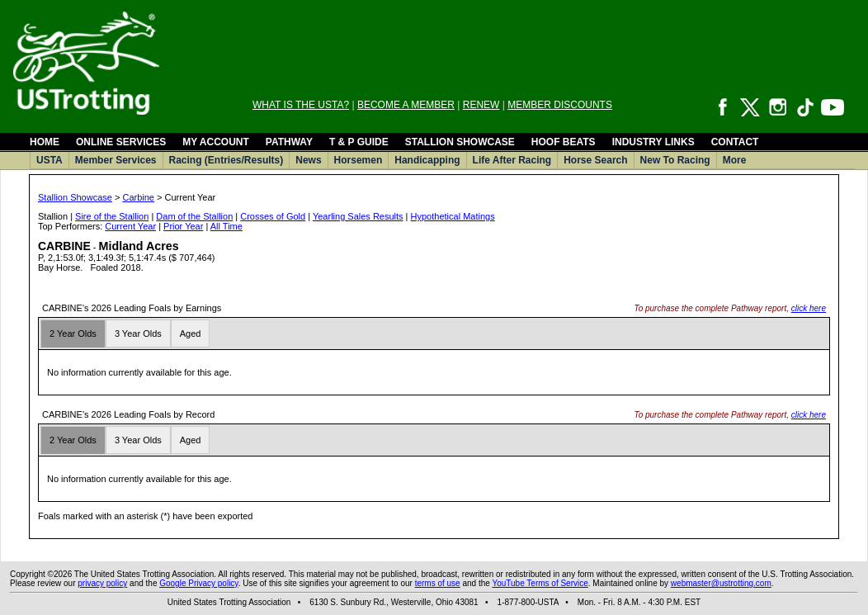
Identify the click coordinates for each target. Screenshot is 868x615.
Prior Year (183, 226)
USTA (50, 160)
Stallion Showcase (75, 197)
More (735, 160)
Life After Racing (512, 160)
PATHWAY (289, 142)
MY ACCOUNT (216, 142)
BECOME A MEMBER (406, 105)
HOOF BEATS (564, 142)
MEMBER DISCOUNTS (560, 105)
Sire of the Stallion (112, 216)
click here (809, 308)
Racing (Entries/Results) (226, 160)
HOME (45, 142)
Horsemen (359, 160)
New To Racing (675, 160)
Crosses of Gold (273, 216)
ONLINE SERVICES (121, 142)
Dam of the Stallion (194, 216)
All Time (226, 226)
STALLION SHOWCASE (460, 142)
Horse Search (595, 160)
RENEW (481, 105)
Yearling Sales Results (358, 216)
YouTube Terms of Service (540, 583)
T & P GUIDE (359, 142)
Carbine (138, 197)
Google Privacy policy (198, 583)
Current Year (130, 226)
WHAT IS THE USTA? (301, 105)
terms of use (438, 583)
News (308, 160)
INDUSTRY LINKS (653, 142)
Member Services (116, 160)
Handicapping (427, 160)
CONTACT (735, 142)
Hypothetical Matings (453, 216)
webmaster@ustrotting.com (721, 583)
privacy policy (102, 583)
